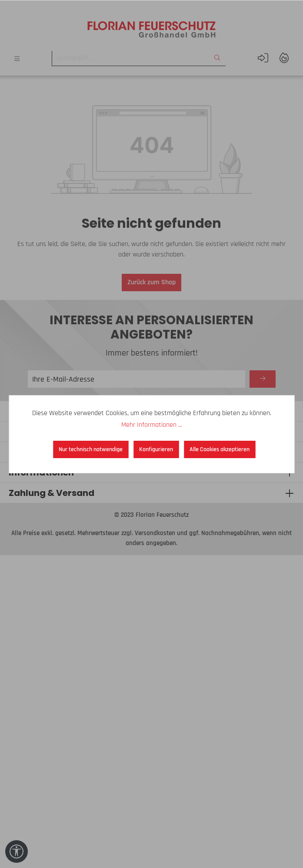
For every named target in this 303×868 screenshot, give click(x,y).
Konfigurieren (156, 449)
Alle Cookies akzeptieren (220, 449)
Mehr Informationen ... (152, 425)
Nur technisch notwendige (91, 449)
